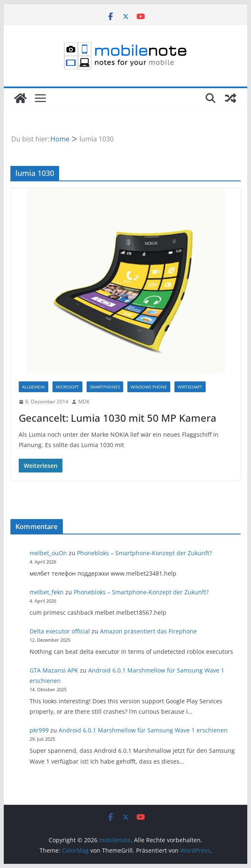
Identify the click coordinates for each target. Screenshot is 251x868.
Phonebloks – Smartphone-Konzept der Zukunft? (144, 553)
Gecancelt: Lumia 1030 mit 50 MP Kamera (118, 418)
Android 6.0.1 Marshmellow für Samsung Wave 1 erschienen (143, 730)
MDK (84, 402)
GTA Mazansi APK (54, 670)
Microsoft (67, 387)
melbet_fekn (47, 592)
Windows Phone (149, 387)
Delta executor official (60, 631)
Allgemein (34, 387)
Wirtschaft (190, 387)
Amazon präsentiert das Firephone (148, 631)
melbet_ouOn (48, 553)
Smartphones (105, 387)
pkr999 (39, 730)
